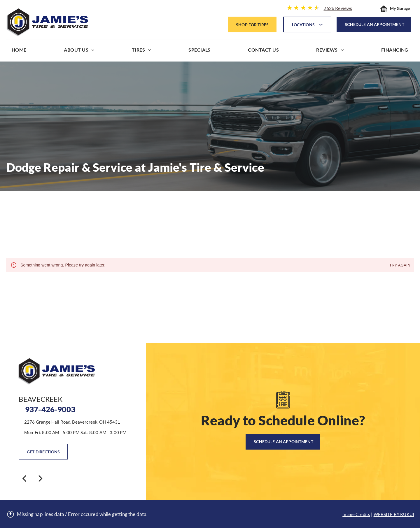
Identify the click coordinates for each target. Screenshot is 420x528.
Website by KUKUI (394, 514)
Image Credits (356, 514)
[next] (41, 478)
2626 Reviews (338, 8)
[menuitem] (19, 51)
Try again (400, 265)
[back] (24, 478)
